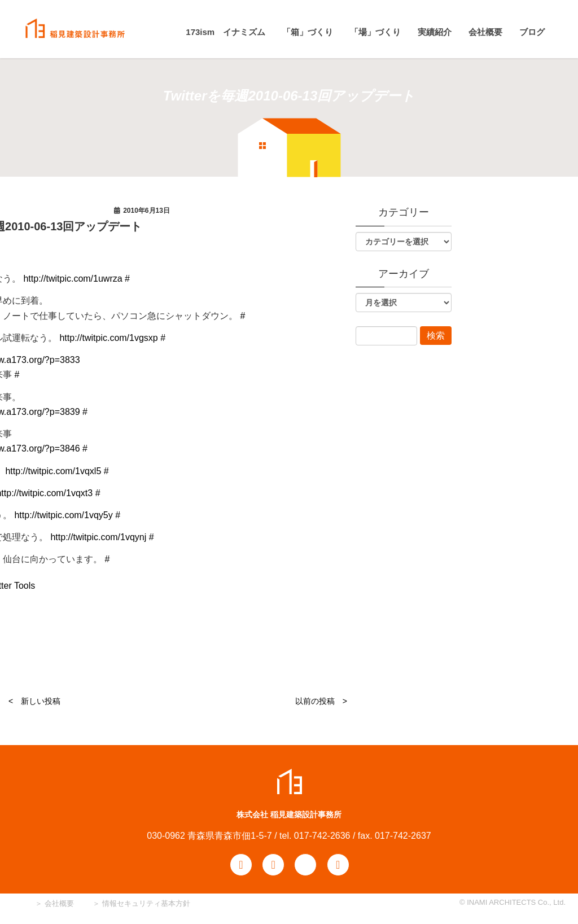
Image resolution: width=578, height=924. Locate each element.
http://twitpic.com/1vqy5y (63, 515)
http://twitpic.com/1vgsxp (108, 338)
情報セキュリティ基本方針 (146, 903)
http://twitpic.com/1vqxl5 (53, 471)
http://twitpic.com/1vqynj (98, 537)
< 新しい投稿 (34, 701)
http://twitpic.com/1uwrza (73, 279)
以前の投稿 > (321, 701)
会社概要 (58, 903)
